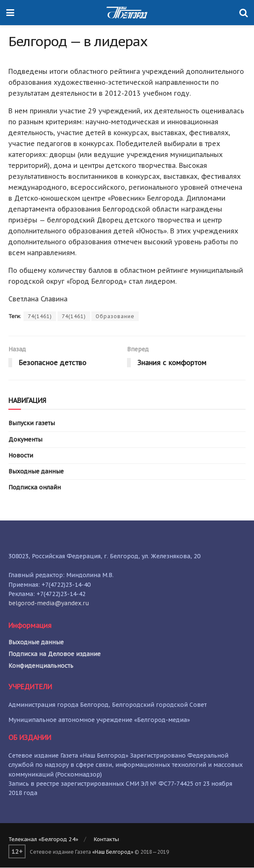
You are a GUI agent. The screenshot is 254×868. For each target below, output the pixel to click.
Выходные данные (36, 471)
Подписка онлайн (35, 487)
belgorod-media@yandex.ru (49, 603)
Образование (115, 316)
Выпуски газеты (32, 424)
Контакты (106, 839)
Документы (25, 439)
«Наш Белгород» (113, 852)
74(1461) (40, 316)
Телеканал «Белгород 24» (43, 839)
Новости (21, 455)
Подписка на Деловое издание (54, 654)
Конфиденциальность (41, 666)
